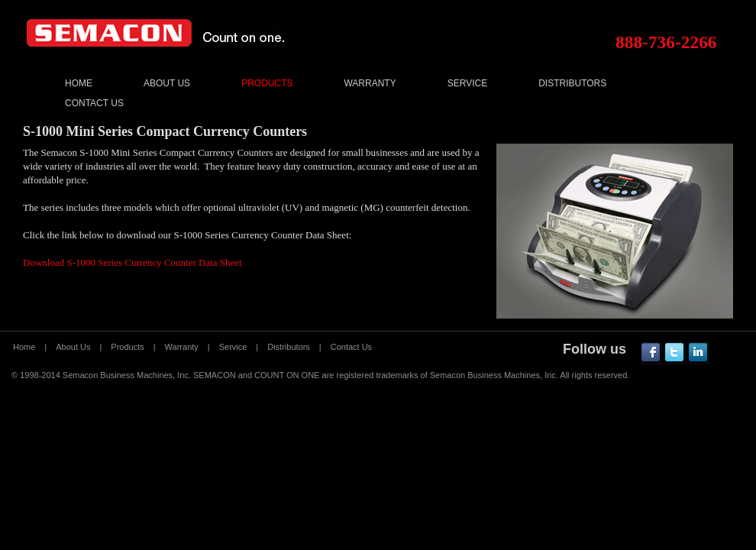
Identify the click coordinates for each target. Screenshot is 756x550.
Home (79, 83)
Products (267, 83)
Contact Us (94, 103)
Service (467, 83)
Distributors (572, 83)
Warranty (370, 83)
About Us (167, 83)
